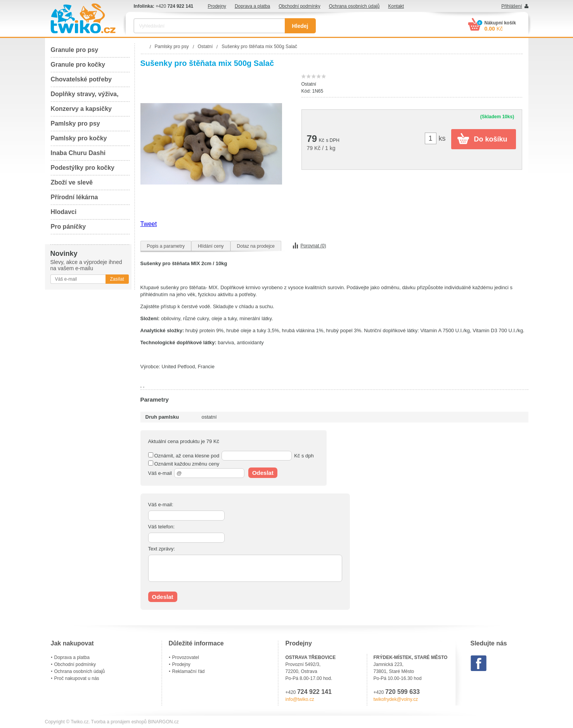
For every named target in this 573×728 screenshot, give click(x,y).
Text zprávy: (162, 549)
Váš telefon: (162, 527)
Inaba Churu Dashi (78, 153)
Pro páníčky (68, 227)
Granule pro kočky (78, 65)
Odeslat (263, 473)
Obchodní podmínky (299, 6)
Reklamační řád (189, 671)
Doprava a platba (252, 6)
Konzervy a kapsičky (81, 109)
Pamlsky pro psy (75, 123)
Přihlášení (512, 6)
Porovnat (313, 246)
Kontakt (396, 6)
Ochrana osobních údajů (354, 6)
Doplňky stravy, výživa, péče (85, 96)
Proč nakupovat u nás (77, 678)
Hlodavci (64, 212)
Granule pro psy (75, 50)
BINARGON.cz (163, 722)
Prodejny (217, 6)
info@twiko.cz (300, 699)
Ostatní (309, 84)
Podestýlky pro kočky (83, 168)
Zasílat (117, 279)
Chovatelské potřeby (81, 79)
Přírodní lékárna (74, 197)
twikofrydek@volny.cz (396, 699)
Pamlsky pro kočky (79, 138)
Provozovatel (186, 657)
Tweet (149, 224)
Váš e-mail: (161, 505)
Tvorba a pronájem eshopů (119, 722)
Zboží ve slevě (72, 182)
